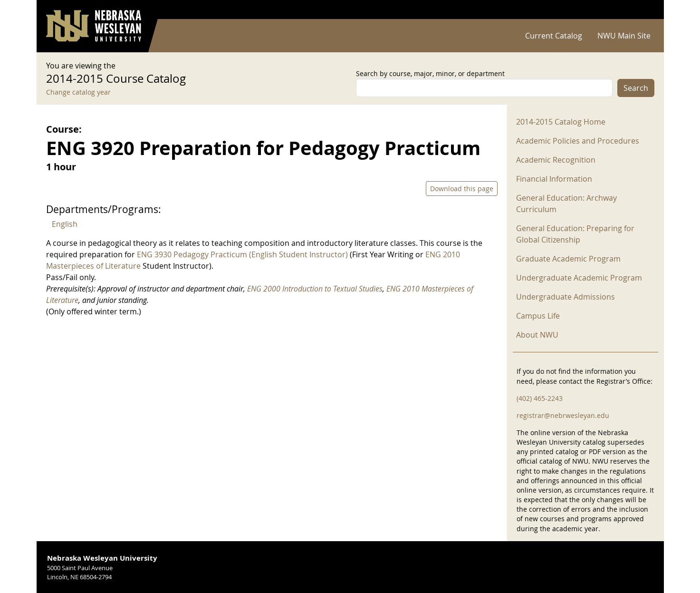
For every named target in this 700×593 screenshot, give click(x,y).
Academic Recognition (556, 160)
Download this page (462, 189)
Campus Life (538, 316)
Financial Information (554, 179)
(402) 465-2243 (540, 398)
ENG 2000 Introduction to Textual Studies (315, 289)
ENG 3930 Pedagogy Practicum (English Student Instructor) (242, 254)
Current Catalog (554, 36)
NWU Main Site (624, 36)
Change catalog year (78, 92)
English (65, 224)
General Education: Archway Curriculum (566, 204)
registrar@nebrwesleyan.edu (563, 415)
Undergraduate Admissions (566, 297)
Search (636, 88)
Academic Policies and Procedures (578, 141)
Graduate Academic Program (568, 259)
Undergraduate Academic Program (579, 278)
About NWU (537, 335)
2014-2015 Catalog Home (561, 122)
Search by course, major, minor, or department (430, 73)
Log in (642, 10)
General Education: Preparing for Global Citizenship (575, 234)
